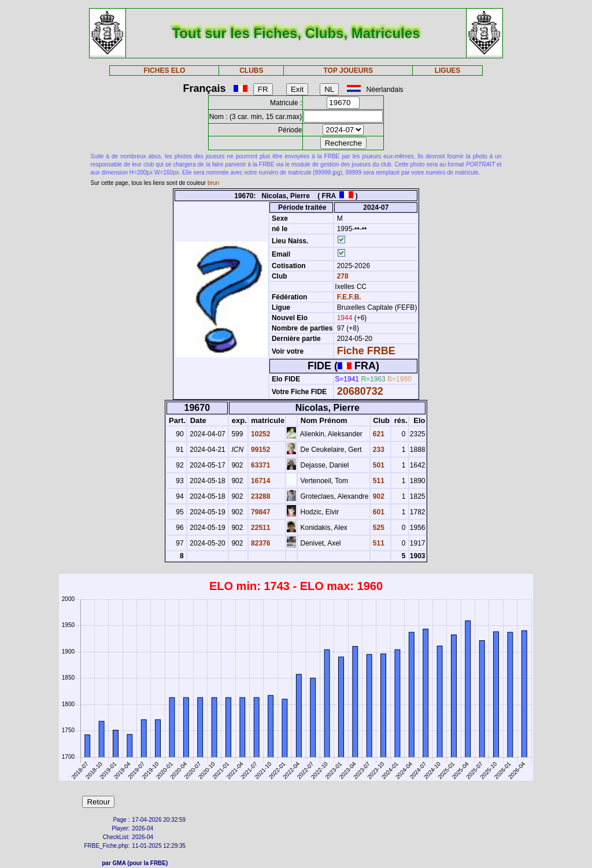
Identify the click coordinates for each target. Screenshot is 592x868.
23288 (260, 496)
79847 (260, 512)
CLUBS (251, 71)
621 (378, 434)
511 (378, 481)
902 (378, 496)
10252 (260, 434)
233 (378, 450)
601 (378, 512)
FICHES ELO (164, 71)
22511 (260, 528)
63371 (260, 465)
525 (378, 528)
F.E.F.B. (349, 297)
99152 (260, 450)
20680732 (360, 391)
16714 (260, 481)
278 (341, 276)
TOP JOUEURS (349, 71)
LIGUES (448, 71)
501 (378, 465)
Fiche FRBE (366, 351)
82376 (260, 543)
